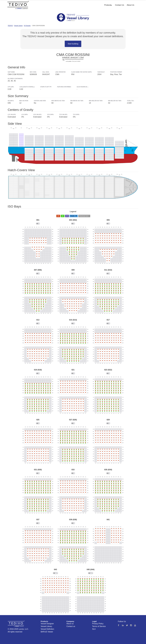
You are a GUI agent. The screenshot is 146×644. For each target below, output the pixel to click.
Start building (73, 44)
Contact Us (120, 5)
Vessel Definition (47, 629)
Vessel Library (18, 26)
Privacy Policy (98, 624)
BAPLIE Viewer (47, 632)
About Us (130, 5)
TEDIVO (10, 26)
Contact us (71, 626)
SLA (94, 629)
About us (70, 624)
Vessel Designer (47, 624)
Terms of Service (99, 626)
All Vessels (27, 26)
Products (108, 5)
